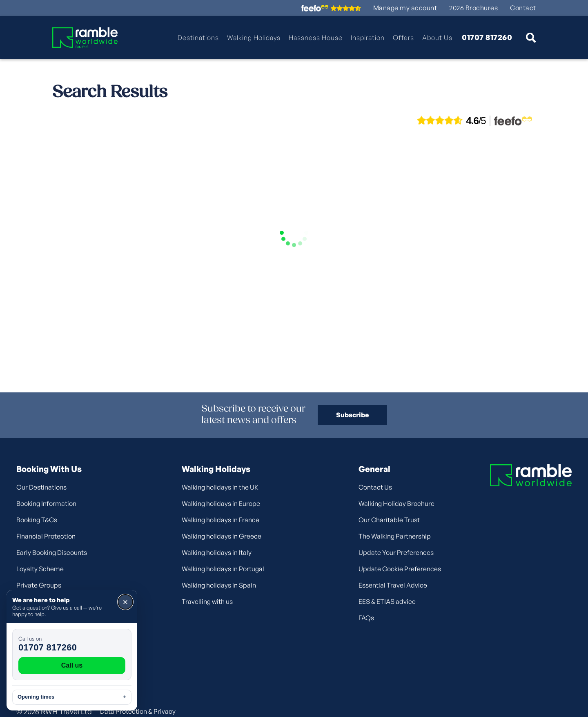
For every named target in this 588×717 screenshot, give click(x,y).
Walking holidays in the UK (220, 487)
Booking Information (46, 503)
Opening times (72, 697)
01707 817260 (487, 38)
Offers (403, 38)
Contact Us (375, 487)
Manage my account (405, 8)
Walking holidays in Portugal (223, 569)
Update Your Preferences (396, 552)
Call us (72, 665)
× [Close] (126, 602)
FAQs (366, 618)
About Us (437, 38)
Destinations (198, 38)
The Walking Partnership (395, 536)
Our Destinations (41, 487)
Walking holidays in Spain (219, 585)
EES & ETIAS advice (387, 601)
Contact (523, 8)
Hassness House (316, 38)
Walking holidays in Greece (222, 536)
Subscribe (352, 415)
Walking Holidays (254, 38)
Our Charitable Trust (389, 520)
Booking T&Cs (37, 520)
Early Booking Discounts (52, 552)
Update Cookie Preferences (400, 569)
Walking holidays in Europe (221, 503)
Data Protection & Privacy (138, 711)
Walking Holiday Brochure (396, 503)
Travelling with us (207, 601)
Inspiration (368, 38)
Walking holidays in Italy (217, 552)
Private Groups (39, 585)
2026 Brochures (473, 8)
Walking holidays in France (220, 520)
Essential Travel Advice (393, 585)
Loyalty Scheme (40, 569)
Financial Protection (46, 536)
